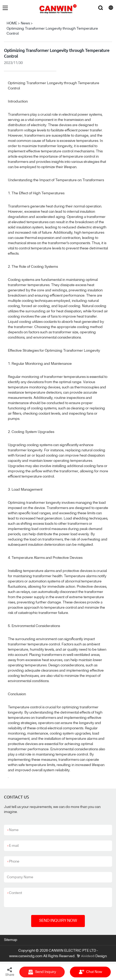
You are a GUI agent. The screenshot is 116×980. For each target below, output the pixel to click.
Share (10, 972)
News (25, 23)
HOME (12, 23)
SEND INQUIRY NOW (58, 921)
